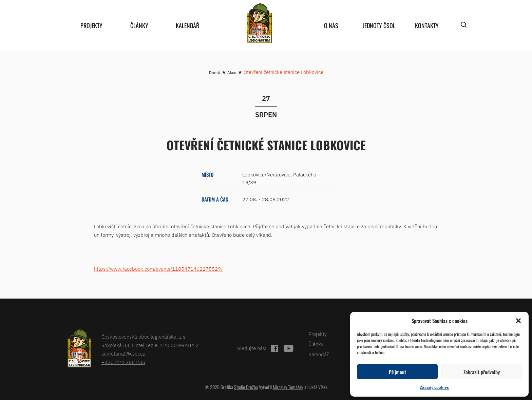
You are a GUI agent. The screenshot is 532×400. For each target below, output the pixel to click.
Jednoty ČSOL (379, 25)
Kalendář (187, 25)
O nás (331, 25)
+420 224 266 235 (123, 362)
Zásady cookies (434, 387)
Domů (215, 72)
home (259, 23)
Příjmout (397, 372)
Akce (232, 72)
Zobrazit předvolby (482, 372)
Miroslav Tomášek (288, 387)
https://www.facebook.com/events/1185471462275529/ (158, 269)
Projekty (91, 25)
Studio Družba (246, 387)
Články (139, 25)
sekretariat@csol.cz (123, 354)
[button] (518, 321)
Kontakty (427, 25)
